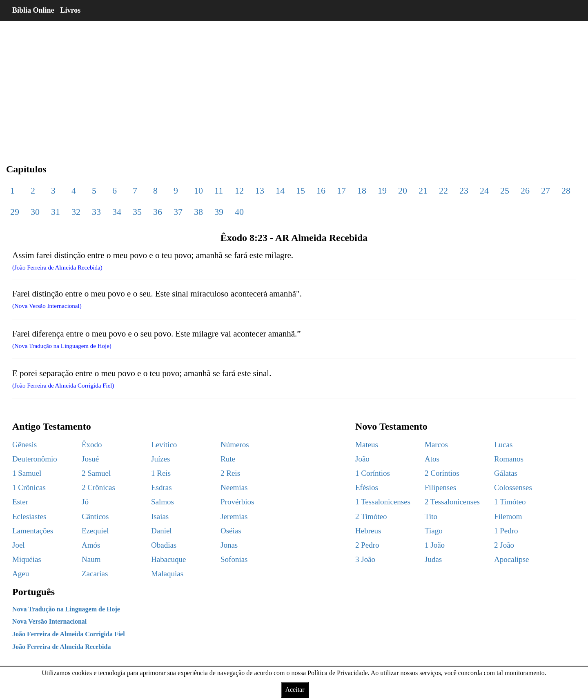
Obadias (164, 545)
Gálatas (506, 473)
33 (96, 212)
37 (178, 212)
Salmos (163, 502)
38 (198, 212)
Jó (85, 502)
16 (321, 191)
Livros (71, 10)
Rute (228, 459)
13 (260, 191)
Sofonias (234, 559)
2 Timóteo (371, 516)
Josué (90, 459)
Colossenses (513, 487)
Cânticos (95, 516)
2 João (504, 545)
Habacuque (168, 559)
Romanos (509, 459)
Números (235, 445)
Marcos (436, 445)
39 (219, 212)
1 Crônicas (29, 487)
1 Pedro (506, 531)
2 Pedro (367, 545)
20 (403, 191)
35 (137, 212)
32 (76, 212)
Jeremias (234, 516)
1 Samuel (27, 473)
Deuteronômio (35, 459)
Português (33, 592)
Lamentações (33, 531)
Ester (20, 502)
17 (341, 191)
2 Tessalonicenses (452, 502)
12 (239, 191)
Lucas (503, 445)
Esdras (161, 487)
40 (239, 212)
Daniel (161, 531)
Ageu (21, 574)
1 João (435, 545)
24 (484, 191)
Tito (431, 516)
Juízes (160, 459)
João (362, 459)
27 (546, 191)
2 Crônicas (98, 487)
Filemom (508, 516)
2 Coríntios (442, 473)
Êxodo (92, 445)
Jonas (229, 545)
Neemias (234, 487)
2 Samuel (96, 473)
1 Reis (161, 473)
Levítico (164, 445)
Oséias (231, 531)
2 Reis (230, 473)
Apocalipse (511, 559)
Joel (19, 545)
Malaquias (167, 574)
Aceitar (295, 690)
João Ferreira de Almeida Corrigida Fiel (69, 634)
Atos (432, 459)
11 (219, 191)
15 (301, 191)
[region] (294, 86)
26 (525, 191)
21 (423, 191)
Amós (91, 545)
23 (464, 191)
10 (198, 191)
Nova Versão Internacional (49, 621)
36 (158, 212)
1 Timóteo (510, 502)
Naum (91, 559)
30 (35, 212)
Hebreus (368, 531)
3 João (365, 559)
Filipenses (440, 487)
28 (566, 191)
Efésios (367, 487)
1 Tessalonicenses (383, 502)
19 (382, 191)
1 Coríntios (373, 473)
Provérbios (237, 502)
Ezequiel (95, 531)
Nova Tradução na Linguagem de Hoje (66, 609)
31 (56, 212)
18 (362, 191)
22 (443, 191)
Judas (433, 559)
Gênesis (24, 445)
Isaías (160, 516)
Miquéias (27, 559)
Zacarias (95, 574)
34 (117, 212)
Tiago (434, 531)
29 (15, 212)
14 (280, 191)
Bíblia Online (33, 10)
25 (505, 191)
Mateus (367, 445)
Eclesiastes (29, 516)
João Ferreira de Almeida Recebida (61, 647)
